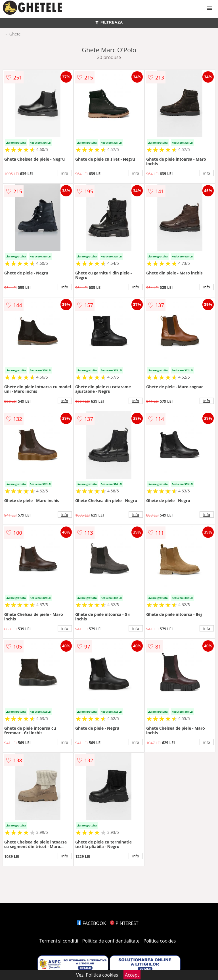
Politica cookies (160, 941)
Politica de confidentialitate (111, 941)
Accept (132, 975)
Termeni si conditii (59, 941)
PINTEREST (124, 923)
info (65, 173)
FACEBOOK (91, 923)
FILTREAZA (109, 22)
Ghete (15, 34)
